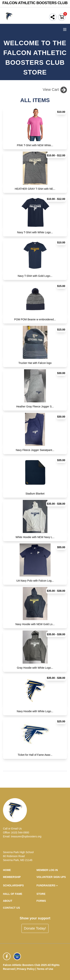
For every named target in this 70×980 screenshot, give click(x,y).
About (8, 901)
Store (41, 894)
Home (7, 870)
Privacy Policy (26, 969)
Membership (12, 877)
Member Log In (47, 870)
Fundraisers (48, 886)
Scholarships (13, 885)
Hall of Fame (13, 894)
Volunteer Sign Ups (51, 877)
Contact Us (11, 908)
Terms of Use (45, 969)
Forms (41, 901)
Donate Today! (35, 928)
